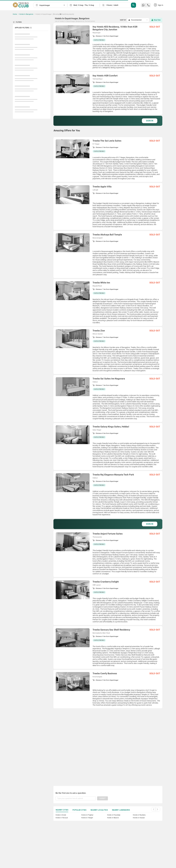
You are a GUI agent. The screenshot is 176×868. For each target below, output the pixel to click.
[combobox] (51, 5)
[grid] (108, 402)
